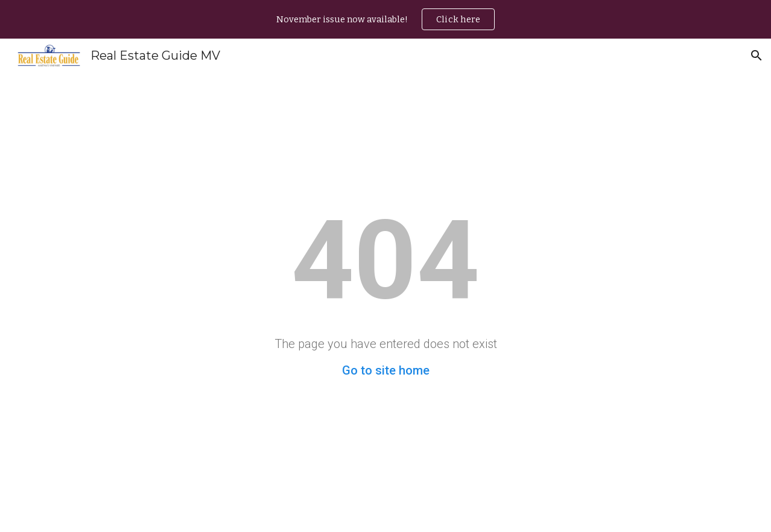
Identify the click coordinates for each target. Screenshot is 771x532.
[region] (386, 19)
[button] (757, 55)
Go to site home (386, 370)
